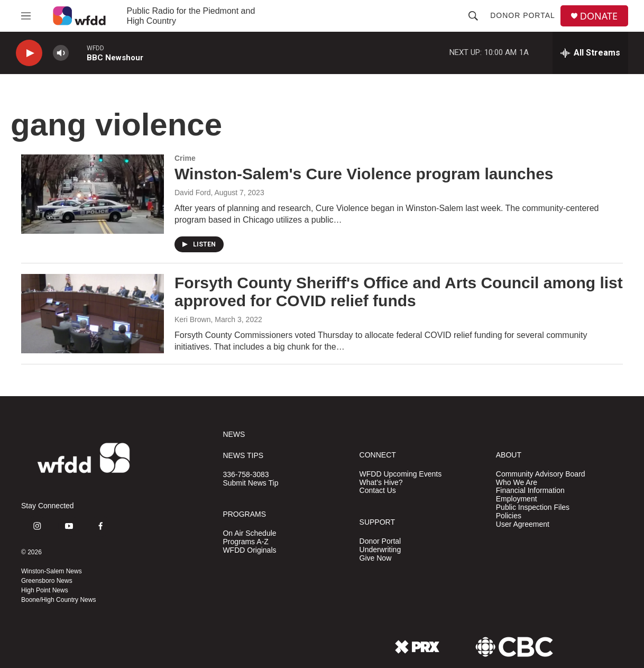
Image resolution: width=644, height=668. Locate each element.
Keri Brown (192, 319)
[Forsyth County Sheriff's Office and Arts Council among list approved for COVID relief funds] (93, 314)
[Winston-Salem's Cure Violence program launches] (93, 194)
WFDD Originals (249, 550)
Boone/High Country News (58, 600)
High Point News (45, 590)
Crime (185, 158)
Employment (517, 499)
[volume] (61, 53)
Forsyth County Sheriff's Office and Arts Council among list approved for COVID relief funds (399, 292)
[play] (29, 53)
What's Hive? (381, 483)
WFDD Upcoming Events (401, 474)
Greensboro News (47, 581)
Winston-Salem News (52, 571)
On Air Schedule (249, 533)
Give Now (376, 558)
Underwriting (380, 550)
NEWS (234, 434)
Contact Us (378, 491)
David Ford (192, 193)
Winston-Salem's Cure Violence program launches (364, 174)
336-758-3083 (246, 475)
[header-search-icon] (473, 16)
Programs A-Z (245, 542)
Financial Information (530, 491)
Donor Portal (523, 15)
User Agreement (523, 524)
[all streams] (590, 53)
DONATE (599, 16)
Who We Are (517, 483)
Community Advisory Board (541, 474)
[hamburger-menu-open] (26, 16)
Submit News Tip (250, 483)
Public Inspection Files (533, 507)
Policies (509, 516)
